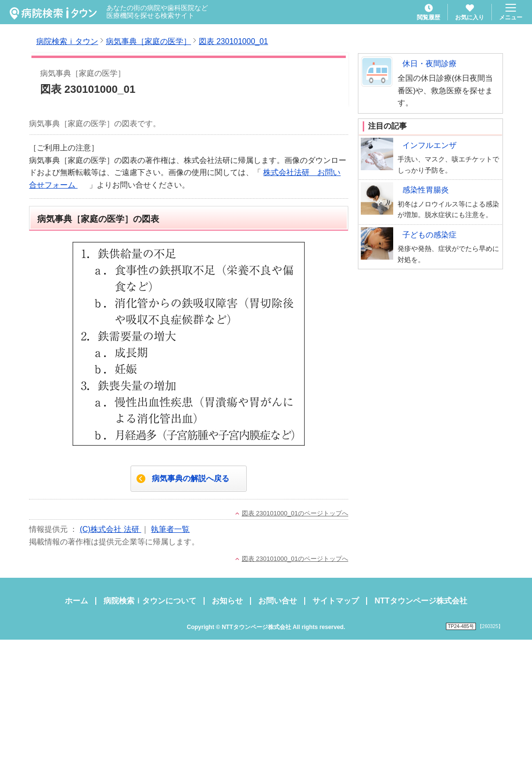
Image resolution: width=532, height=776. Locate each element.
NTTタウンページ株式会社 (421, 601)
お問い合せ (278, 601)
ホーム (76, 601)
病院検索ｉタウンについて (150, 601)
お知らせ (227, 601)
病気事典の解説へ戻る (191, 478)
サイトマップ (336, 601)
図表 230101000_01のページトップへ (295, 513)
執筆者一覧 (170, 529)
